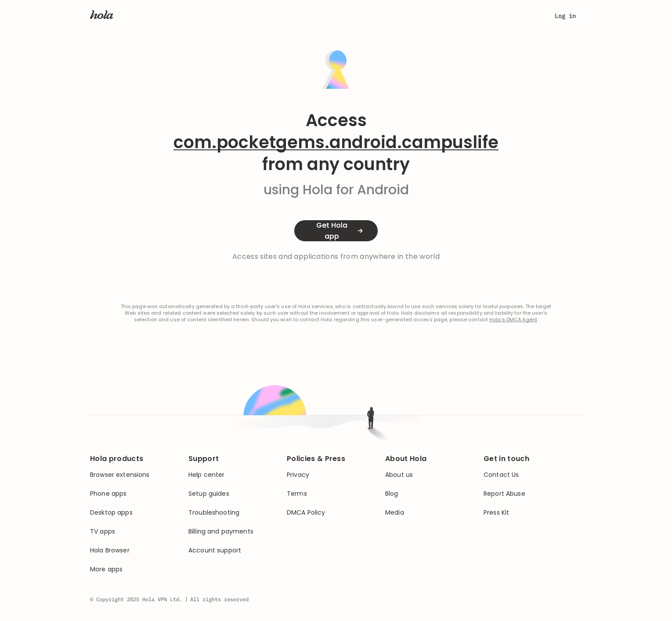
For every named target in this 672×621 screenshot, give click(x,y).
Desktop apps (111, 513)
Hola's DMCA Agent (513, 320)
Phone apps (108, 494)
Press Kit (496, 513)
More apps (106, 569)
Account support (215, 550)
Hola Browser (110, 550)
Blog (392, 494)
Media (395, 513)
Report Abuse (504, 494)
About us (399, 475)
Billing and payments (221, 532)
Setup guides (209, 494)
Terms (297, 494)
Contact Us (501, 475)
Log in (565, 16)
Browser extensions (120, 475)
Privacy (298, 475)
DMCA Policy (306, 513)
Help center (207, 475)
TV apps (103, 532)
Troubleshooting (214, 513)
